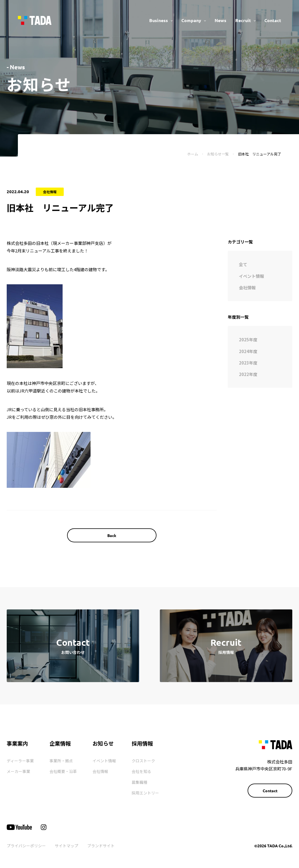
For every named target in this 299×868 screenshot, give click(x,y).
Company (191, 20)
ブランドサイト (101, 846)
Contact (273, 20)
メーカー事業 (18, 771)
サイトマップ (67, 846)
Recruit (243, 20)
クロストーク (143, 761)
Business (159, 20)
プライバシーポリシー (26, 846)
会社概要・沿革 (63, 771)
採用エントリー (145, 793)
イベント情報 (104, 761)
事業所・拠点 (61, 761)
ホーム (193, 154)
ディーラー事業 (20, 761)
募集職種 (139, 782)
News (220, 20)
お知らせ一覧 (218, 154)
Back (112, 535)
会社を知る (141, 771)
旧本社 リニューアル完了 (259, 154)
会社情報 (100, 771)
